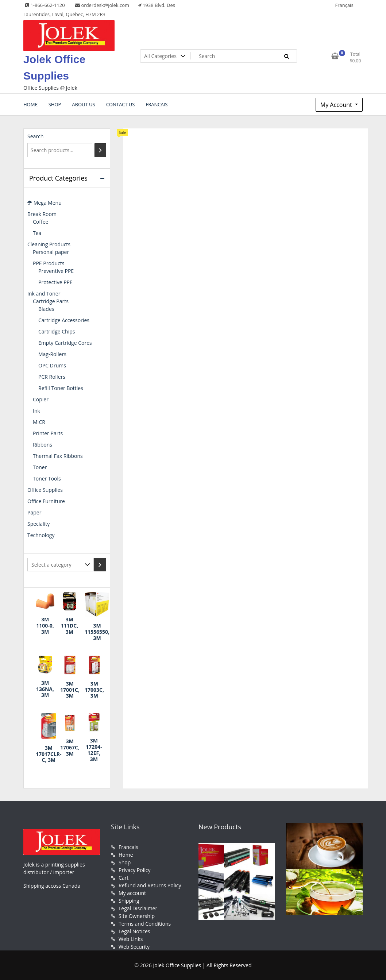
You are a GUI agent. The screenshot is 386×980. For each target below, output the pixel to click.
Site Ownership (137, 916)
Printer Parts (48, 433)
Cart (123, 878)
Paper (34, 512)
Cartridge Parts (51, 301)
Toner (40, 467)
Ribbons (43, 445)
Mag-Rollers (52, 354)
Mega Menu (45, 203)
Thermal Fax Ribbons (58, 456)
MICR (39, 422)
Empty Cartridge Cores (65, 343)
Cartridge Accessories (64, 320)
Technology (41, 535)
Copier (41, 399)
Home (126, 855)
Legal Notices (134, 931)
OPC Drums (52, 365)
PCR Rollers (52, 377)
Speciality (38, 524)
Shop (125, 862)
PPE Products (49, 263)
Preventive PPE (56, 271)
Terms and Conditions (145, 924)
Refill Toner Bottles (61, 388)
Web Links (131, 939)
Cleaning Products (49, 244)
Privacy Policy (134, 870)
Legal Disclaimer (138, 908)
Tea (37, 233)
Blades (46, 309)
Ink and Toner (44, 294)
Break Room (42, 214)
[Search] (100, 150)
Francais (128, 847)
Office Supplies (45, 490)
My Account (337, 105)
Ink (36, 411)
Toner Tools (47, 479)
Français (344, 5)
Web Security (134, 947)
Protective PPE (55, 282)
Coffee (40, 222)
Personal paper (51, 252)
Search (35, 136)
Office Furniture (46, 501)
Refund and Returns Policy (150, 885)
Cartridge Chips (57, 331)
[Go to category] (100, 565)
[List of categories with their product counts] (61, 565)
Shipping (129, 901)
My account (132, 893)
